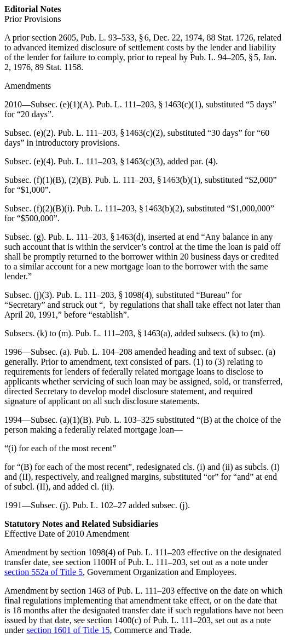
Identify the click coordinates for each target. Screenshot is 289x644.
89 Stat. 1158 (58, 67)
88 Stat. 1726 (230, 38)
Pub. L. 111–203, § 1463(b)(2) (129, 208)
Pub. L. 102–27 (99, 505)
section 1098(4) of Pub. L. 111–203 (123, 552)
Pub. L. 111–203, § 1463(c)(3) (111, 161)
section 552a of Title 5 (44, 572)
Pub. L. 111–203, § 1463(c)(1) (149, 104)
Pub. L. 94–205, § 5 (224, 57)
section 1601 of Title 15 (68, 630)
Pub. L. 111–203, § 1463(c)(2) (111, 133)
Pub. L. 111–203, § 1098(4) (104, 295)
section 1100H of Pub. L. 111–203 (126, 562)
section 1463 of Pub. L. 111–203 (118, 591)
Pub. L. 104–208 (103, 352)
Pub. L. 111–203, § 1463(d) (96, 237)
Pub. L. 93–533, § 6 (115, 38)
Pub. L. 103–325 (125, 420)
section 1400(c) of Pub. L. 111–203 (149, 620)
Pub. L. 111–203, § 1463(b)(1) (148, 180)
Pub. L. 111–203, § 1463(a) (123, 333)
